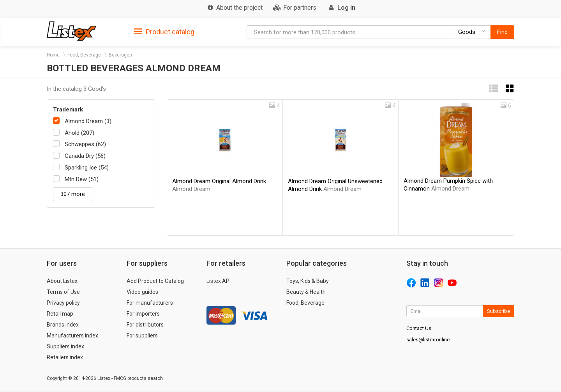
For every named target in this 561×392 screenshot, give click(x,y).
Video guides (142, 292)
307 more (73, 194)
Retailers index (65, 357)
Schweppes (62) (85, 144)
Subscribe (498, 311)
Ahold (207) (79, 133)
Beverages (120, 55)
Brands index (63, 325)
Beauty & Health (306, 292)
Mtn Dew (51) (82, 179)
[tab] (164, 31)
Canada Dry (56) (85, 156)
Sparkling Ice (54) (87, 168)
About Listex (62, 281)
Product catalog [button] (164, 32)
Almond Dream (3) (88, 121)
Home (53, 55)
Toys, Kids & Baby (308, 281)
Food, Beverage (84, 55)
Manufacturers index (72, 335)
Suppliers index (65, 346)
